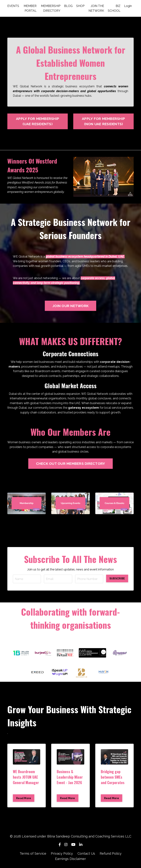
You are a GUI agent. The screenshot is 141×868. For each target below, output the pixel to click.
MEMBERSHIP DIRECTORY (51, 8)
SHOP (80, 6)
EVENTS (13, 6)
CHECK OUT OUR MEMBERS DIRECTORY (71, 464)
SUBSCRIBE (117, 578)
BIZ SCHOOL (114, 8)
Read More (24, 798)
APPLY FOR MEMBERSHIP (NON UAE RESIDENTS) (103, 121)
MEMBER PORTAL (30, 8)
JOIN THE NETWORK (96, 8)
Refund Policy (111, 853)
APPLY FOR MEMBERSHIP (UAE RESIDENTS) (38, 121)
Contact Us (86, 853)
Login (128, 6)
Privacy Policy (62, 853)
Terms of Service (33, 853)
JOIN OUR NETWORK (70, 306)
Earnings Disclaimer (70, 859)
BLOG (68, 6)
